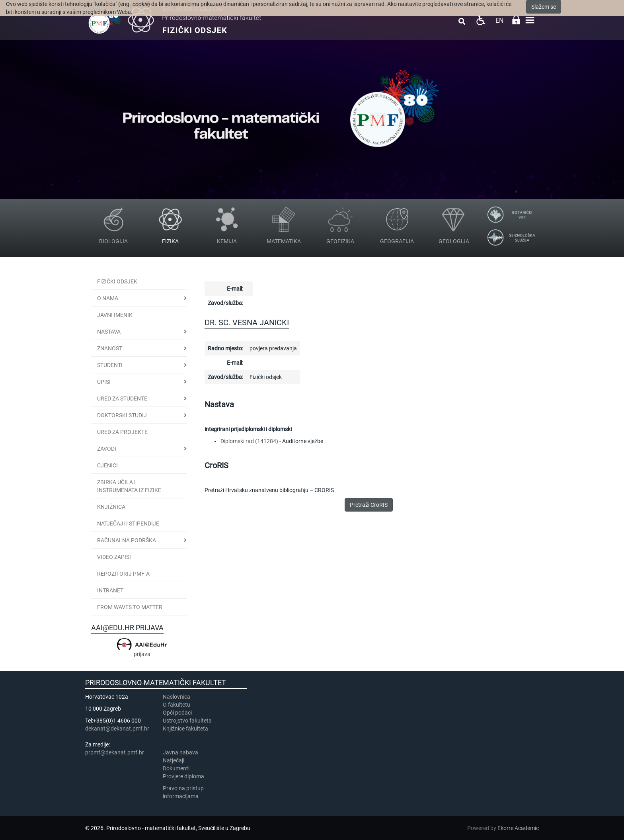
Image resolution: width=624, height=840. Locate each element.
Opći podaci (177, 713)
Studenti (110, 365)
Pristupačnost (481, 20)
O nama (108, 298)
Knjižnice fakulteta (185, 729)
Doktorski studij (122, 415)
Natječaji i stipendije (128, 524)
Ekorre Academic (518, 828)
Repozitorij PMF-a (123, 574)
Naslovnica (176, 697)
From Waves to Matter (130, 607)
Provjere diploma (183, 776)
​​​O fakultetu (176, 705)
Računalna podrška (127, 540)
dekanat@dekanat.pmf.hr (117, 729)
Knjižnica (111, 507)
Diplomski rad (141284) (249, 441)
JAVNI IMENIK (115, 315)
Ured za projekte (122, 432)
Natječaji (174, 760)
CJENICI (107, 465)
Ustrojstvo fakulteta (187, 721)
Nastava (109, 332)
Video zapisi (114, 557)
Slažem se (544, 7)
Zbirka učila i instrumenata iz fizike (129, 486)
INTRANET (110, 590)
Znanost (110, 348)
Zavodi (107, 449)
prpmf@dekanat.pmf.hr (115, 752)
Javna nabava (180, 752)
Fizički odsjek (117, 281)
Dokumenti (176, 768)
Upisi (104, 382)
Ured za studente (122, 399)
